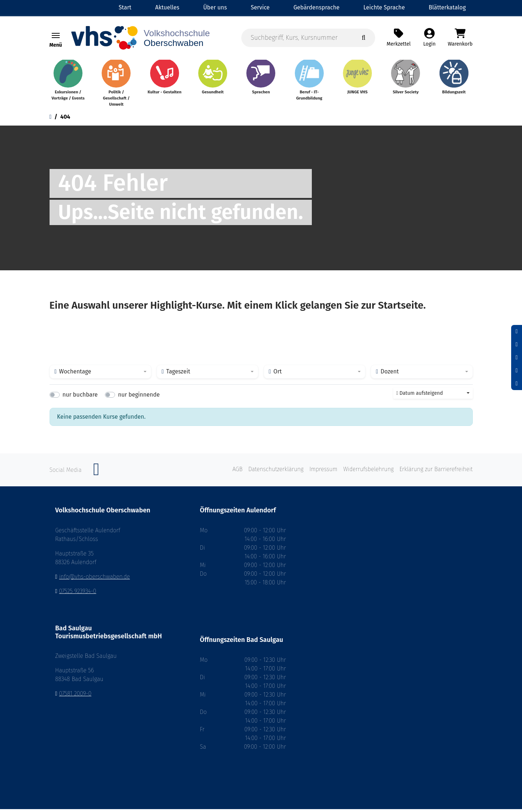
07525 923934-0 (78, 594)
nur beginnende (139, 398)
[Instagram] (96, 476)
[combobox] (100, 375)
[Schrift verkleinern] (517, 331)
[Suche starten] (364, 39)
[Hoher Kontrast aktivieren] (517, 371)
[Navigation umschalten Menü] (56, 37)
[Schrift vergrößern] (517, 358)
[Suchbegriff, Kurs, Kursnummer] (308, 39)
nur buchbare (80, 398)
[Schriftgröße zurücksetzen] (517, 344)
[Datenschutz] (517, 384)
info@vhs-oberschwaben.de (94, 580)
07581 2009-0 (75, 696)
